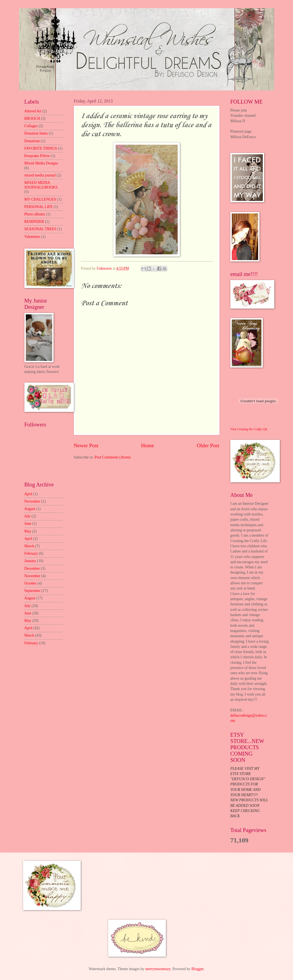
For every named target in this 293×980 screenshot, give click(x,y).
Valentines (32, 237)
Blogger (197, 969)
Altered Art (33, 111)
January (30, 561)
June (28, 524)
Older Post (208, 445)
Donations (32, 141)
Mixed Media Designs (41, 163)
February (31, 553)
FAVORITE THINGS (41, 148)
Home (148, 445)
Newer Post (86, 445)
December (32, 569)
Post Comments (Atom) (112, 457)
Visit (249, 429)
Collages (31, 126)
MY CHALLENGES (40, 199)
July (28, 516)
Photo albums (35, 214)
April (28, 494)
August (30, 509)
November (32, 501)
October (30, 583)
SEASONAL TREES (41, 229)
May (28, 531)
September (33, 591)
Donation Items (36, 133)
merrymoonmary (158, 969)
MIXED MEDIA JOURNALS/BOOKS (41, 185)
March (29, 546)
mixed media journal (40, 175)
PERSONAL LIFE (39, 207)
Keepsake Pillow (37, 156)
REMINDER (34, 222)
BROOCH (32, 119)
